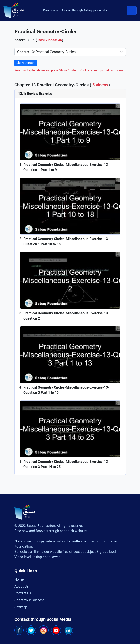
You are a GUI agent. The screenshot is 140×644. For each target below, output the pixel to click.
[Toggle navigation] (132, 11)
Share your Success (29, 600)
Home (19, 579)
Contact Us (23, 593)
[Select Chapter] (70, 52)
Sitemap (21, 607)
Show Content (26, 63)
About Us (21, 586)
